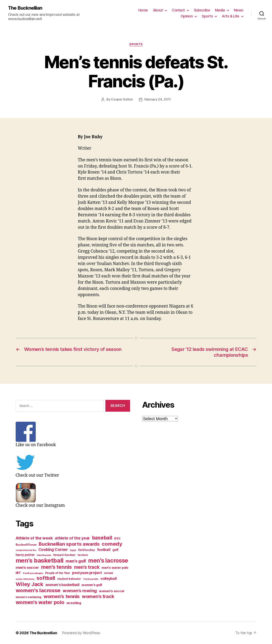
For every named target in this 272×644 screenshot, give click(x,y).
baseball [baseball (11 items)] (102, 537)
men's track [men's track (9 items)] (87, 567)
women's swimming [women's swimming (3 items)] (29, 597)
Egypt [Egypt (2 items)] (73, 550)
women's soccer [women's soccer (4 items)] (112, 591)
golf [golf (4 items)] (115, 550)
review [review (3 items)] (108, 573)
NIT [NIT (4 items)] (18, 573)
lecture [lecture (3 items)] (83, 555)
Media (220, 10)
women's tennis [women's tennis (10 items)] (62, 596)
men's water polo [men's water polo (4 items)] (115, 567)
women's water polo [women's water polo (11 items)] (40, 602)
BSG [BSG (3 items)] (117, 538)
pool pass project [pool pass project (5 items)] (87, 572)
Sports (207, 16)
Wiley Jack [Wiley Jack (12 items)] (29, 584)
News (239, 10)
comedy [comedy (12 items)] (112, 544)
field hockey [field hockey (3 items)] (87, 550)
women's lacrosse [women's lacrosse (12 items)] (38, 590)
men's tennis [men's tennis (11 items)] (56, 567)
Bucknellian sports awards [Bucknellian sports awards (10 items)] (69, 544)
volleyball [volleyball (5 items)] (108, 578)
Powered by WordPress (81, 633)
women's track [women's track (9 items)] (98, 596)
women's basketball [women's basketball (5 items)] (62, 585)
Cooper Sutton (122, 99)
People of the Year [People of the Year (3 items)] (58, 573)
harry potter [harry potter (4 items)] (25, 555)
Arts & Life (231, 16)
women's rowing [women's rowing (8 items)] (80, 590)
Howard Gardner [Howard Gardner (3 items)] (64, 555)
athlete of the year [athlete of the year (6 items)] (72, 538)
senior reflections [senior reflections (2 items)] (25, 579)
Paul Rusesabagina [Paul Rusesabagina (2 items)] (33, 573)
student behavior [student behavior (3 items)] (69, 579)
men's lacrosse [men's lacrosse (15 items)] (108, 560)
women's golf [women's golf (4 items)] (92, 585)
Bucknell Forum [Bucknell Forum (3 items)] (26, 544)
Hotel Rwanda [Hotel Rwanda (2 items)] (44, 555)
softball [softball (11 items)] (46, 578)
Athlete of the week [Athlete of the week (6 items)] (34, 538)
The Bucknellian (25, 8)
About (158, 10)
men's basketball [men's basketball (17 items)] (40, 560)
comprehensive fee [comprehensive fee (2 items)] (26, 550)
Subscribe (202, 10)
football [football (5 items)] (104, 549)
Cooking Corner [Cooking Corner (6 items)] (53, 549)
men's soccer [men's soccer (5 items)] (27, 567)
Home (143, 10)
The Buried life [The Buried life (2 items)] (91, 579)
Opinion (187, 16)
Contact (178, 10)
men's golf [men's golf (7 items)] (76, 561)
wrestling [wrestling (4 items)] (74, 603)
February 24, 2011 (158, 99)
